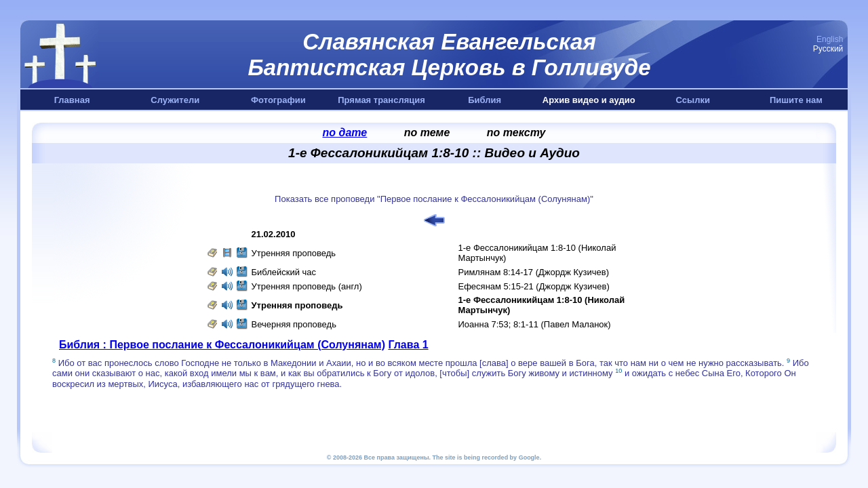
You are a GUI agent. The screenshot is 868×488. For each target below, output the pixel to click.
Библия (485, 100)
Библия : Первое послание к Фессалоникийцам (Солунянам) (222, 345)
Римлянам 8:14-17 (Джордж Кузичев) (534, 272)
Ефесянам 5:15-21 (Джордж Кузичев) (534, 286)
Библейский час (284, 272)
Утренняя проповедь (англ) (307, 286)
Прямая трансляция (381, 100)
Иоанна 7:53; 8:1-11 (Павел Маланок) (535, 324)
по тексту (516, 133)
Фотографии (278, 100)
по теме (427, 133)
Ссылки (693, 100)
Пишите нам (796, 100)
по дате (345, 133)
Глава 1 (408, 345)
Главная (72, 100)
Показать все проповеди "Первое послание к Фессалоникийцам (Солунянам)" (434, 199)
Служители (175, 100)
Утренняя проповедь (294, 253)
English (830, 39)
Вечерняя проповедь (294, 324)
